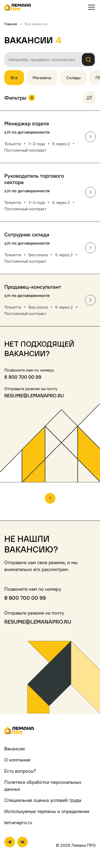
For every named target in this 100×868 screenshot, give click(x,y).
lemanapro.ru (18, 822)
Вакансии (15, 749)
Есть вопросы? (20, 771)
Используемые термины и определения (47, 811)
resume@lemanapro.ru (34, 396)
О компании (17, 760)
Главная (11, 24)
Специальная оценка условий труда (43, 800)
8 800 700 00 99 (23, 377)
